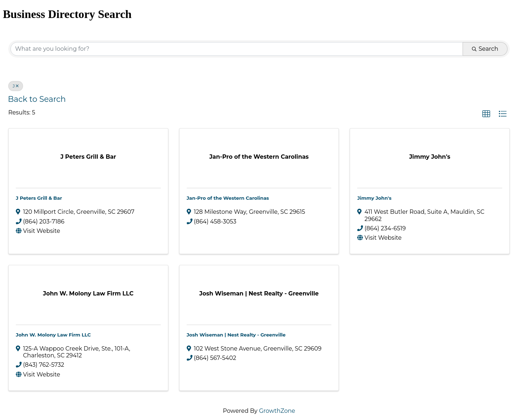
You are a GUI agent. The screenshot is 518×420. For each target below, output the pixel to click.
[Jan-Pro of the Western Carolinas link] (259, 157)
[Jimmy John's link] (430, 157)
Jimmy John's (374, 198)
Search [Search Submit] (485, 49)
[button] (486, 114)
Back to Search (37, 99)
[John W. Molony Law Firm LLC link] (88, 293)
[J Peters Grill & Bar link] (88, 157)
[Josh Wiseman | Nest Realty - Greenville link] (259, 293)
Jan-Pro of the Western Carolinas (228, 198)
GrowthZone (277, 411)
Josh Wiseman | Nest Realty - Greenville (236, 335)
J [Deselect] (16, 86)
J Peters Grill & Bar (39, 198)
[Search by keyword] (237, 49)
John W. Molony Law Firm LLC (53, 335)
